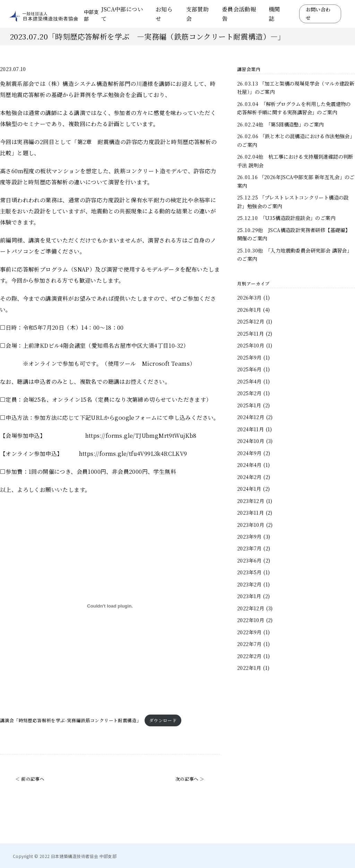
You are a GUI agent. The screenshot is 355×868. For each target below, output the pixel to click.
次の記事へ (187, 779)
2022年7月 (249, 644)
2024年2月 (249, 477)
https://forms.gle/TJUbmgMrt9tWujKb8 (141, 436)
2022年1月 (249, 668)
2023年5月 (249, 572)
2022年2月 (249, 656)
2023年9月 (249, 536)
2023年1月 (249, 596)
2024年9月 (249, 453)
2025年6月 (249, 369)
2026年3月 (249, 297)
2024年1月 (249, 489)
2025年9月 (249, 357)
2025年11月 (250, 333)
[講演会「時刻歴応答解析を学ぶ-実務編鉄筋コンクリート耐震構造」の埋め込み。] (110, 606)
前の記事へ (33, 779)
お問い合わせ (318, 14)
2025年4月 (249, 381)
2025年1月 (249, 405)
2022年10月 (251, 620)
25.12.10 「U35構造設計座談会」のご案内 (286, 218)
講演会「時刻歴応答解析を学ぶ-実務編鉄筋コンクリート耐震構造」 (71, 720)
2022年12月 (251, 608)
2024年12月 (251, 417)
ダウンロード (163, 720)
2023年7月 (249, 548)
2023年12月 (251, 501)
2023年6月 (249, 560)
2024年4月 (249, 465)
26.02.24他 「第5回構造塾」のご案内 (280, 124)
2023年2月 (249, 584)
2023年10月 (251, 525)
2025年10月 (251, 345)
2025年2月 (249, 393)
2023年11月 (250, 512)
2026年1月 (249, 309)
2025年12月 (251, 321)
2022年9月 (249, 632)
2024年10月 (251, 441)
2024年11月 (250, 429)
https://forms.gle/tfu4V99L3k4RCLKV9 (133, 454)
